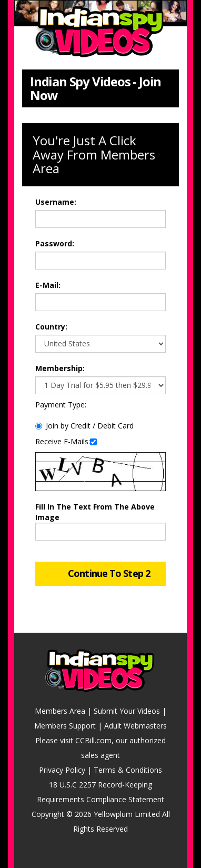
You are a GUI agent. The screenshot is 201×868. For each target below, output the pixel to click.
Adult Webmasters (135, 726)
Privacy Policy (62, 770)
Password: (55, 243)
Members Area (60, 711)
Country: (51, 327)
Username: (56, 202)
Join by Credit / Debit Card (84, 426)
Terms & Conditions (128, 770)
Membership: (60, 368)
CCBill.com (93, 740)
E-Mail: (48, 285)
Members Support (65, 726)
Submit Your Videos (127, 711)
